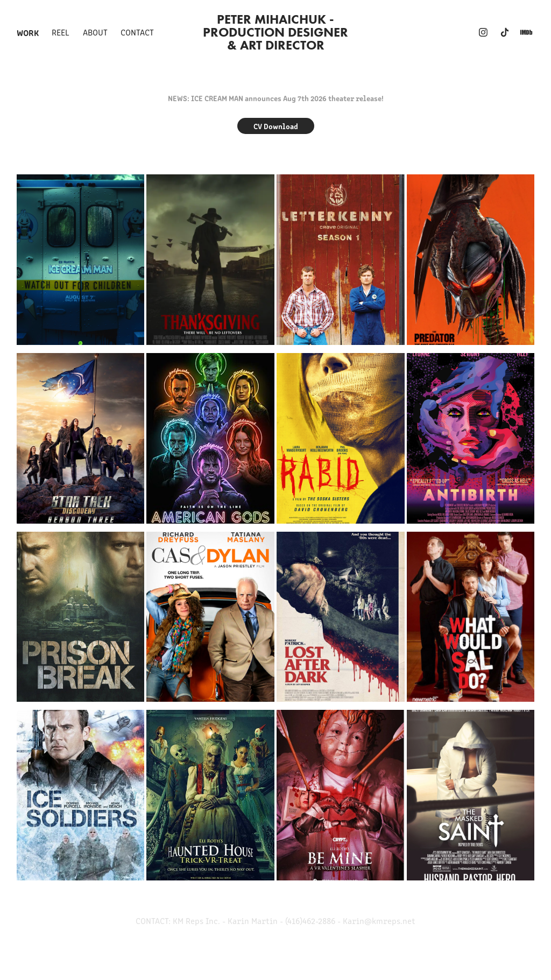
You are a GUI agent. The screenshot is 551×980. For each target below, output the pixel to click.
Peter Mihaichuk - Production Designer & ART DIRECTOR (277, 32)
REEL (61, 32)
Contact (137, 32)
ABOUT (95, 32)
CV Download (276, 126)
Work (28, 32)
